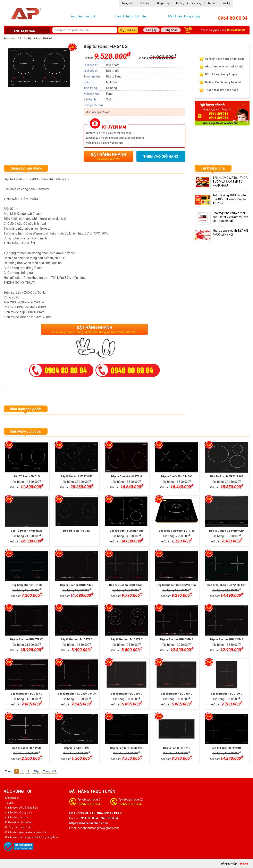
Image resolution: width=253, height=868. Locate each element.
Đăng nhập (171, 30)
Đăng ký (151, 30)
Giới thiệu (145, 3)
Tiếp (36, 771)
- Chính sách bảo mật (16, 817)
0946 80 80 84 (130, 804)
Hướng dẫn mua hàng (189, 3)
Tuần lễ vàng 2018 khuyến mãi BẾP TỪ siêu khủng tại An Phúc (230, 199)
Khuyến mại (163, 3)
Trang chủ (128, 3)
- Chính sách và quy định (18, 813)
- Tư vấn (8, 803)
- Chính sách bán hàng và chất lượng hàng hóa (31, 837)
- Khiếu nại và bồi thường (18, 822)
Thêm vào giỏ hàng (161, 157)
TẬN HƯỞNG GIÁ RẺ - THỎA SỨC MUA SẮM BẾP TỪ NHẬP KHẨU (230, 182)
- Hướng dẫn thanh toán (18, 827)
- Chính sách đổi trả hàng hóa (21, 808)
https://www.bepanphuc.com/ (89, 823)
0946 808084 (219, 118)
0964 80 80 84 (233, 18)
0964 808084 (219, 114)
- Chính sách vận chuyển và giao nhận (26, 832)
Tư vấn (212, 3)
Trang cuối (50, 771)
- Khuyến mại (11, 798)
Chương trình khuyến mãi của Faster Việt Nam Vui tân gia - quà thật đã (230, 217)
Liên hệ (226, 3)
